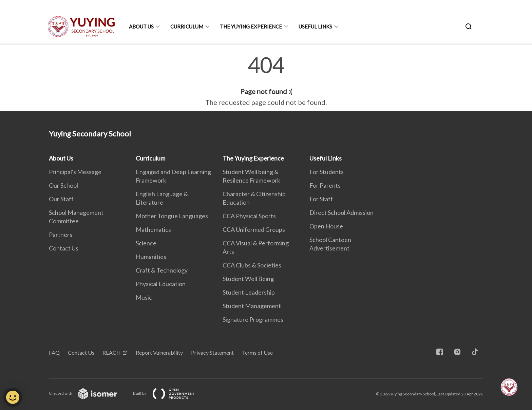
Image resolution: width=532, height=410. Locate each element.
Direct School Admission (341, 212)
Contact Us (64, 248)
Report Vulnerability (159, 352)
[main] (266, 81)
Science (146, 243)
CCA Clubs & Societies (252, 265)
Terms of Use (257, 352)
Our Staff (61, 199)
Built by (169, 393)
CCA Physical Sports (249, 216)
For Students (327, 172)
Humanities (151, 257)
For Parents (325, 185)
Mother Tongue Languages (172, 216)
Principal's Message (75, 172)
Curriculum (187, 26)
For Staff (321, 199)
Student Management (252, 306)
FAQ (54, 352)
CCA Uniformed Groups (254, 229)
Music (144, 297)
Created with (88, 393)
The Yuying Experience (251, 26)
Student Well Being (248, 279)
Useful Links (315, 26)
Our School (63, 185)
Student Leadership (249, 292)
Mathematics (153, 229)
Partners (61, 235)
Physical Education (161, 284)
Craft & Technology (162, 270)
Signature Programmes (253, 319)
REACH (112, 352)
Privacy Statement (212, 352)
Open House (326, 226)
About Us (141, 26)
